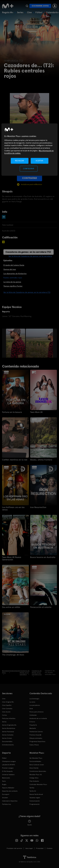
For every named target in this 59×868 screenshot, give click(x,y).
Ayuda (30, 823)
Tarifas (32, 788)
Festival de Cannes (36, 732)
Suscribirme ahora (40, 6)
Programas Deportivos (37, 741)
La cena (32, 702)
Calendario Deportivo (10, 801)
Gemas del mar (10, 269)
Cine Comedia (7, 709)
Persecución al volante (41, 607)
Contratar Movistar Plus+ (38, 784)
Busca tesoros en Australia (43, 557)
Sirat (31, 709)
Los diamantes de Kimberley (15, 274)
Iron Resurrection (38, 507)
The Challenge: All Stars (13, 655)
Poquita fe (33, 725)
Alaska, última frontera (41, 460)
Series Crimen (7, 738)
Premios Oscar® (35, 735)
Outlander (33, 715)
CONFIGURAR (29, 169)
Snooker (5, 798)
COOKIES (49, 848)
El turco (32, 722)
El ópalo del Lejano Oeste (14, 265)
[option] (16, 343)
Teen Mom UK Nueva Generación (12, 558)
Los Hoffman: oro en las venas (13, 509)
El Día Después (7, 771)
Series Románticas (9, 728)
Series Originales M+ (9, 725)
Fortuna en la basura (12, 412)
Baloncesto (6, 778)
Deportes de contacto (10, 791)
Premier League (8, 768)
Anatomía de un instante (38, 718)
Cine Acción (6, 712)
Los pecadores (35, 705)
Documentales (7, 741)
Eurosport (6, 794)
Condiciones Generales (38, 771)
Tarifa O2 (33, 791)
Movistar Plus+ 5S (36, 775)
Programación (35, 804)
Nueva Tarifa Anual (36, 794)
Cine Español (7, 705)
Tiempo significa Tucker (13, 286)
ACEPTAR (39, 161)
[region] (30, 149)
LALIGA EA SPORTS (9, 765)
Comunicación (35, 801)
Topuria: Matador (8, 788)
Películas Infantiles (9, 718)
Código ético (34, 778)
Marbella (33, 728)
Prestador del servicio (14, 848)
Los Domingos (34, 699)
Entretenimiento (8, 745)
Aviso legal (29, 848)
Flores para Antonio (37, 712)
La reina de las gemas (12, 282)
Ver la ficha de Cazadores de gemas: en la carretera (30, 256)
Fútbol (39, 12)
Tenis (4, 781)
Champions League (9, 761)
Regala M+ (8, 12)
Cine (29, 12)
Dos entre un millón (11, 607)
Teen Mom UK (36, 412)
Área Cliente (34, 768)
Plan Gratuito (34, 781)
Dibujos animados (36, 738)
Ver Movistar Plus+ (36, 758)
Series (20, 12)
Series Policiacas (8, 732)
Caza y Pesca (34, 745)
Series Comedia (8, 735)
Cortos (4, 715)
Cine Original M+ (8, 702)
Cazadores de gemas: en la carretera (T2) (28, 252)
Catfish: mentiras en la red (15, 460)
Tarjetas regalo (35, 798)
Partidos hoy (6, 804)
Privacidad (40, 848)
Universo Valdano (8, 775)
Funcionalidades (35, 761)
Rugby (4, 784)
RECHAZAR (20, 161)
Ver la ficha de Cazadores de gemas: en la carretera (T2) (27, 292)
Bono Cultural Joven (37, 765)
